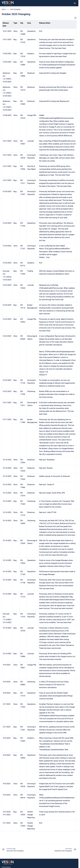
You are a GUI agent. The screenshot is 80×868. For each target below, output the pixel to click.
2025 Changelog (15, 9)
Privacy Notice (6, 867)
